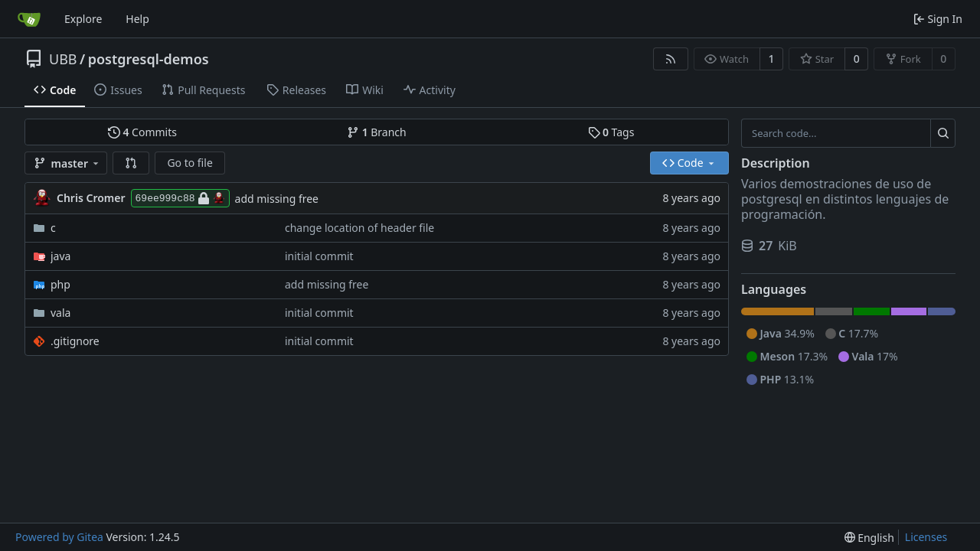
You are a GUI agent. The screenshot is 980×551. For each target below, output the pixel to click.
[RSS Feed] (671, 59)
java (60, 256)
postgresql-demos (149, 59)
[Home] (29, 19)
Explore (83, 19)
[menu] (869, 538)
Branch (377, 132)
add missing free (277, 199)
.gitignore (75, 341)
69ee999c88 (180, 198)
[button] (131, 163)
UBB (63, 59)
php (60, 284)
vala (60, 313)
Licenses (926, 537)
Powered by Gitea (59, 537)
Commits (142, 132)
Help (137, 19)
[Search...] (943, 133)
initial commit (319, 256)
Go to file (189, 163)
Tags (611, 132)
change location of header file (359, 228)
